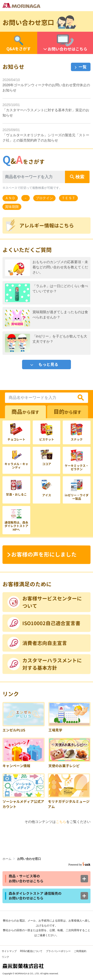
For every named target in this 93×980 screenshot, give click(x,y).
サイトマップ (9, 951)
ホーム (7, 859)
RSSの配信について (31, 951)
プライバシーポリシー (58, 951)
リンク (5, 957)
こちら (61, 822)
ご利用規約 (80, 951)
